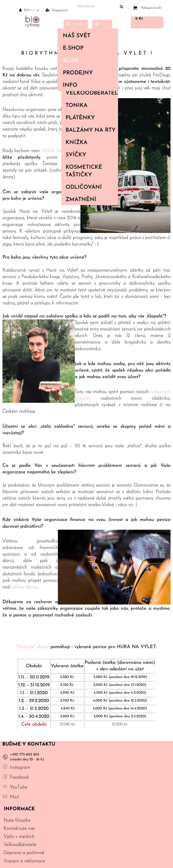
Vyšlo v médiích (19, 837)
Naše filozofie (17, 820)
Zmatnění (81, 200)
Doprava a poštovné (24, 853)
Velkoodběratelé (92, 93)
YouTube (19, 787)
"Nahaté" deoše (33, 647)
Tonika (76, 106)
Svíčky (76, 155)
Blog (71, 61)
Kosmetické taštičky (84, 171)
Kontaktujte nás (19, 829)
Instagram (20, 767)
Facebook (20, 777)
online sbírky (25, 587)
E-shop (87, 48)
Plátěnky (80, 118)
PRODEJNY (78, 73)
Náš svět (87, 36)
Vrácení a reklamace (24, 861)
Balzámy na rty (91, 130)
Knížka (76, 143)
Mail (14, 797)
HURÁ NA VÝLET (61, 151)
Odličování (84, 187)
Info (87, 85)
